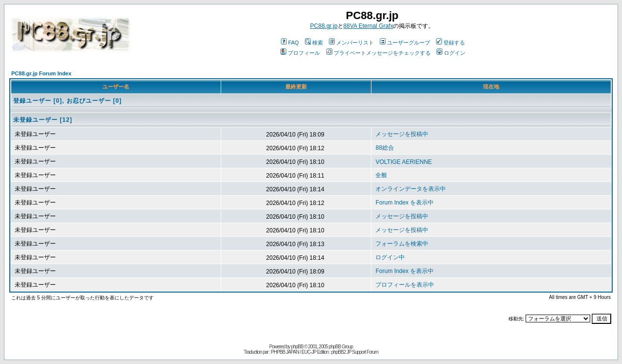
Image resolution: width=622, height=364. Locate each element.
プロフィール (300, 53)
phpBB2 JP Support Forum (355, 352)
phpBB (297, 347)
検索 (314, 43)
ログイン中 (390, 257)
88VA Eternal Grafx (369, 26)
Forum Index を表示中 (404, 203)
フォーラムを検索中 (402, 244)
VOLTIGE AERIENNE (403, 162)
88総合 (384, 148)
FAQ (290, 43)
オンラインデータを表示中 (411, 189)
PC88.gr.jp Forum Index (41, 73)
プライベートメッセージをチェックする (379, 53)
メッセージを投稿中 (402, 134)
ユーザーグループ (405, 43)
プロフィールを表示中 (405, 285)
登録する (450, 43)
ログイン (451, 53)
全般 (381, 175)
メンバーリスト (351, 43)
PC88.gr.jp (324, 26)
